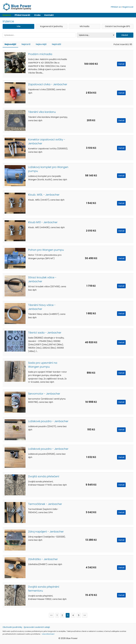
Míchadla (84, 26)
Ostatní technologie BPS (117, 26)
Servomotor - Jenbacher (44, 394)
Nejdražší (56, 44)
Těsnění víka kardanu (42, 112)
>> (85, 615)
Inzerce (7, 15)
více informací (48, 634)
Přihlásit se (116, 7)
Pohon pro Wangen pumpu (46, 250)
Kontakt (49, 15)
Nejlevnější (41, 44)
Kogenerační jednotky (51, 26)
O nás (37, 15)
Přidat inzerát (22, 15)
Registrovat (128, 7)
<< (51, 615)
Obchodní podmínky (12, 627)
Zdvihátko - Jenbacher (43, 559)
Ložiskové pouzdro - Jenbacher (48, 421)
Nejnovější (10, 44)
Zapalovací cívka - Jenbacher (48, 84)
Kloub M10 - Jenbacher (43, 222)
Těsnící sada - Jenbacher (45, 333)
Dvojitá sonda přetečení (44, 476)
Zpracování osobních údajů (37, 627)
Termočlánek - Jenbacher (45, 504)
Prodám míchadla (40, 54)
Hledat (125, 35)
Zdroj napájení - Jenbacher (46, 532)
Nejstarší (26, 44)
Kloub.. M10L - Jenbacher (44, 195)
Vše (19, 26)
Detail (121, 64)
